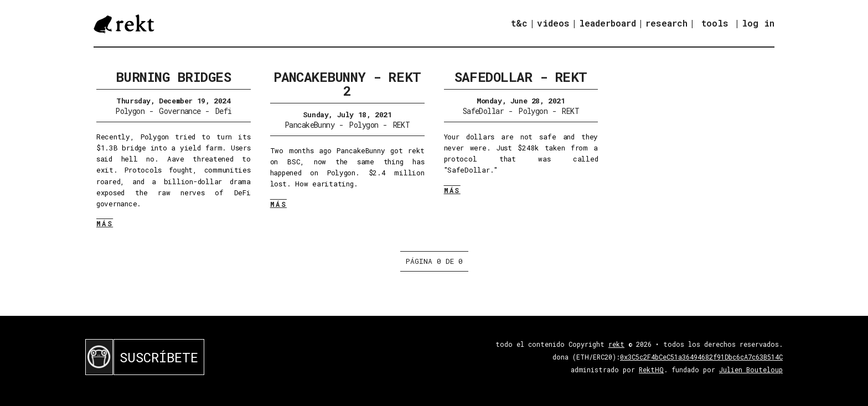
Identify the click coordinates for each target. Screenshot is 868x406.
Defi (224, 111)
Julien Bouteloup (751, 369)
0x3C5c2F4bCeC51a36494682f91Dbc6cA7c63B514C (701, 357)
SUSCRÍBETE (159, 357)
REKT (402, 125)
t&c (519, 23)
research (666, 23)
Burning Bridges (173, 77)
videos (553, 23)
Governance (180, 111)
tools (715, 23)
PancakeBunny (309, 125)
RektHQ (651, 369)
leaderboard (608, 23)
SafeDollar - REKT (521, 77)
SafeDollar (483, 111)
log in (758, 23)
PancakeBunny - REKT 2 (347, 84)
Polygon (130, 111)
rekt (616, 344)
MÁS (105, 223)
